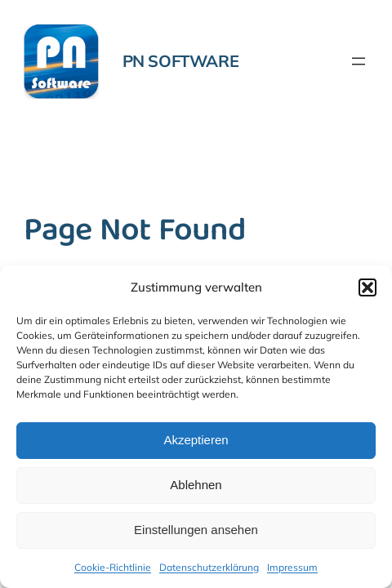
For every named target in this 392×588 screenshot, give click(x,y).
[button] (367, 287)
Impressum (292, 567)
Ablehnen (196, 485)
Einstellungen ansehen (196, 530)
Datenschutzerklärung (209, 567)
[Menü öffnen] (359, 61)
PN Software (181, 61)
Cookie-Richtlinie (113, 567)
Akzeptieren (196, 440)
